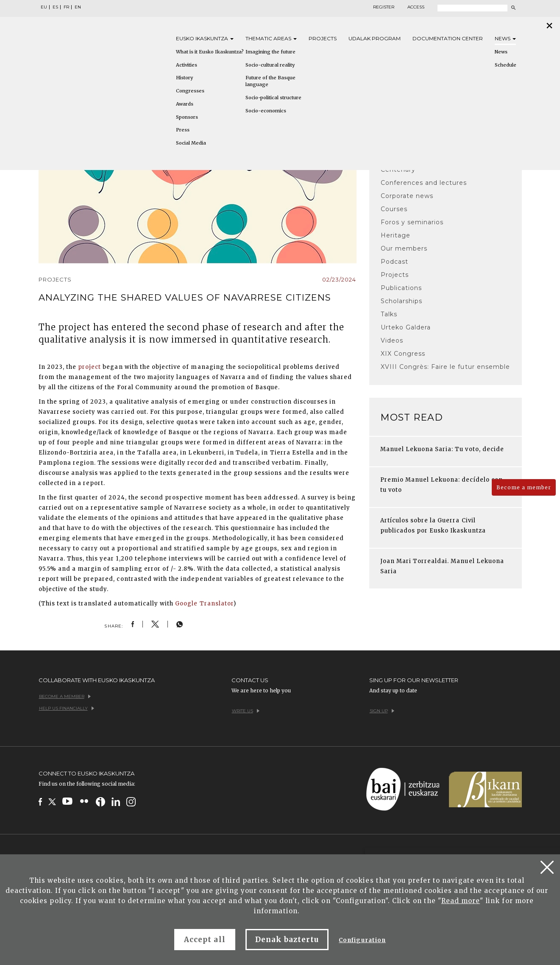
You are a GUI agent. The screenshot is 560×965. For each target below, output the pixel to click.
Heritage (396, 235)
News (505, 38)
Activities (187, 65)
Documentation (448, 38)
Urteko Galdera (406, 327)
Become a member (524, 487)
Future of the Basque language (270, 81)
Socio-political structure (273, 98)
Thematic (271, 38)
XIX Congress (403, 354)
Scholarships (401, 301)
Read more (461, 901)
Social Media (191, 143)
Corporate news (407, 196)
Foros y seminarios (412, 222)
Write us (246, 711)
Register (384, 7)
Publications (401, 288)
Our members (404, 248)
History (184, 78)
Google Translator (204, 604)
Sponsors (187, 117)
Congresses (190, 91)
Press (183, 130)
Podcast (394, 262)
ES (55, 7)
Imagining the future (270, 52)
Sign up (382, 711)
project (89, 367)
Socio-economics (266, 111)
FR (66, 7)
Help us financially (67, 708)
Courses (394, 209)
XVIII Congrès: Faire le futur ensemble (446, 367)
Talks (389, 314)
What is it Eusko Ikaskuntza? (210, 52)
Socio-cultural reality (270, 65)
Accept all (205, 940)
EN (78, 7)
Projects (323, 38)
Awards (185, 104)
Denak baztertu (287, 940)
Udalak (375, 38)
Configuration (362, 940)
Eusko (205, 38)
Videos (392, 340)
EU (44, 7)
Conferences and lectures (424, 183)
